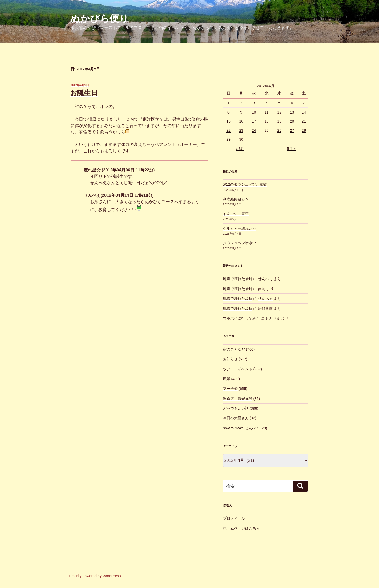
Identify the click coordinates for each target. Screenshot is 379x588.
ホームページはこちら (241, 528)
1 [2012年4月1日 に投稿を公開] (228, 103)
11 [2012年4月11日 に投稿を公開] (267, 112)
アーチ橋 (230, 389)
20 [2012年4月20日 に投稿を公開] (292, 121)
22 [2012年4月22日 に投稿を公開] (228, 130)
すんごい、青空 (236, 214)
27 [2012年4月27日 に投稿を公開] (292, 130)
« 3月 (240, 149)
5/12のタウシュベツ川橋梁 (245, 184)
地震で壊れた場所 (238, 279)
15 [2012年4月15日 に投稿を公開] (228, 121)
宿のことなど (234, 349)
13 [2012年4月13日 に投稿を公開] (292, 112)
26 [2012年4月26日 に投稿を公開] (279, 130)
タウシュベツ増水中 (240, 243)
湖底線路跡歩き (236, 199)
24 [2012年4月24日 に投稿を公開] (254, 130)
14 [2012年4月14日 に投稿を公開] (304, 112)
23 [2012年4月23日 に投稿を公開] (241, 130)
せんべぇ (265, 279)
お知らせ (230, 359)
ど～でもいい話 (236, 408)
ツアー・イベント (238, 369)
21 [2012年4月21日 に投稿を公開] (304, 121)
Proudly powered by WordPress (95, 576)
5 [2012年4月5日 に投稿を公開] (279, 103)
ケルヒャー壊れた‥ (240, 228)
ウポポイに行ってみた (241, 318)
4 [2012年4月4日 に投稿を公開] (267, 103)
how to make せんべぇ (241, 428)
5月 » (291, 149)
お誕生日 (84, 93)
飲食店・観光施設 (238, 399)
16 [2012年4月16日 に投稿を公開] (241, 121)
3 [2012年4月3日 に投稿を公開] (254, 103)
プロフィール (234, 518)
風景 (227, 379)
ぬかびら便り (100, 19)
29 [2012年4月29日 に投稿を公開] (228, 139)
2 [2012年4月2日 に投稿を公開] (241, 103)
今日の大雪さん (236, 418)
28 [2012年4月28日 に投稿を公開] (304, 130)
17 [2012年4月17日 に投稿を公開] (254, 121)
